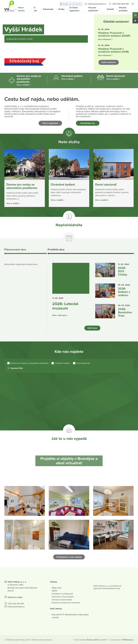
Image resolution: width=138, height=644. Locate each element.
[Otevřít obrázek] (25, 500)
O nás (35, 9)
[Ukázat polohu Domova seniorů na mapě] (37, 597)
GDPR (54, 590)
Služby (61, 9)
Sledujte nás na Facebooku (72, 4)
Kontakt (110, 9)
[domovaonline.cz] (93, 639)
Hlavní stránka (21, 9)
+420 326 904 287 (120, 4)
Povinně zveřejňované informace (66, 602)
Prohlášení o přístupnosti (62, 593)
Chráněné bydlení (62, 363)
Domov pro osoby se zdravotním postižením (30, 363)
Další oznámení (108, 62)
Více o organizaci (50, 123)
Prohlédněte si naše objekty (69, 556)
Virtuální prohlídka (123, 9)
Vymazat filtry (17, 367)
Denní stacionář (83, 363)
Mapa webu (57, 587)
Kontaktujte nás (88, 123)
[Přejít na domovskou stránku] (9, 6)
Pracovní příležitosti (93, 9)
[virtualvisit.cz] (107, 639)
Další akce (92, 327)
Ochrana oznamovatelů (62, 599)
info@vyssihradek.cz (97, 4)
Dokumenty (48, 9)
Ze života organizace (74, 9)
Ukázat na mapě (15, 597)
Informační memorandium (63, 596)
